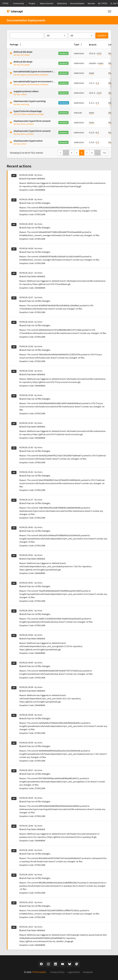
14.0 (99, 53)
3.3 (97, 142)
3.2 (97, 83)
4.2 (97, 132)
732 (104, 153)
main (101, 63)
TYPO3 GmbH (39, 972)
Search (102, 35)
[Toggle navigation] (110, 11)
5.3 (97, 103)
